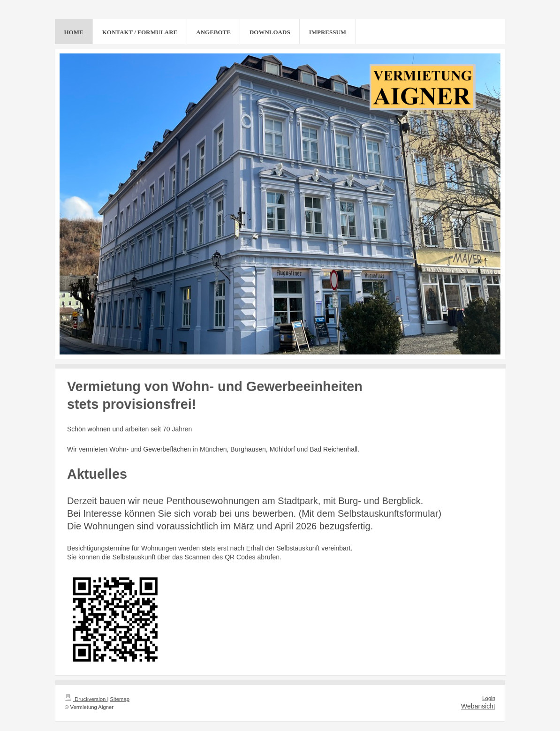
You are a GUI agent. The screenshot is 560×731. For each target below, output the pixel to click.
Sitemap (120, 699)
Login (489, 698)
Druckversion (86, 699)
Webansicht (478, 706)
